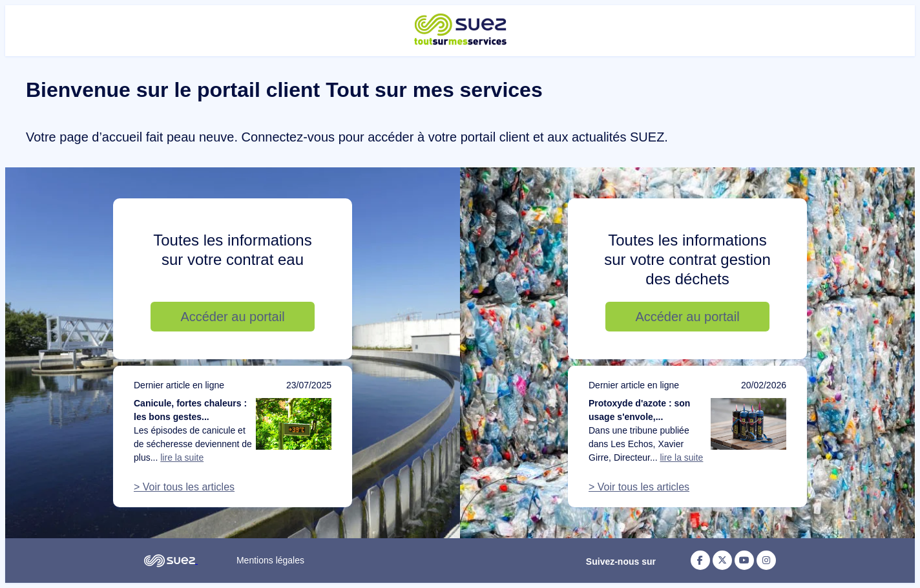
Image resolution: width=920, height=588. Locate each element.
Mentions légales (270, 560)
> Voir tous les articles (184, 487)
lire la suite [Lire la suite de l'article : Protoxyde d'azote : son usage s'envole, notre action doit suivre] (681, 457)
